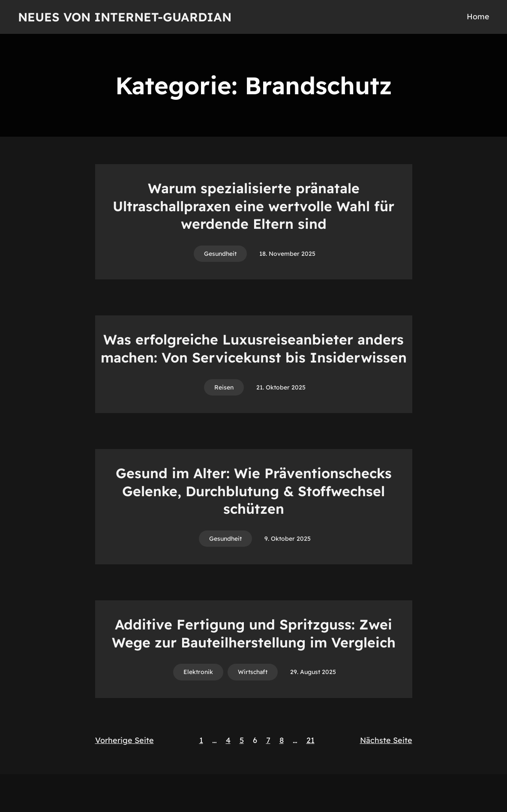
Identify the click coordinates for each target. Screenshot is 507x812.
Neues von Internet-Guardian (125, 17)
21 (310, 740)
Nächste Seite (386, 740)
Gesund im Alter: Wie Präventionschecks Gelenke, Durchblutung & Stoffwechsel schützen (254, 491)
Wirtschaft (253, 672)
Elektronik (198, 672)
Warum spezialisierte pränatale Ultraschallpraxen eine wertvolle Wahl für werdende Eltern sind (253, 206)
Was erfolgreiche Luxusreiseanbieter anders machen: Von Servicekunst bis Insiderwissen (254, 348)
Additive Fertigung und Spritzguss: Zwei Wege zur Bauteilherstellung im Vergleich (254, 633)
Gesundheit (220, 254)
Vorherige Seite (124, 740)
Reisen (224, 387)
